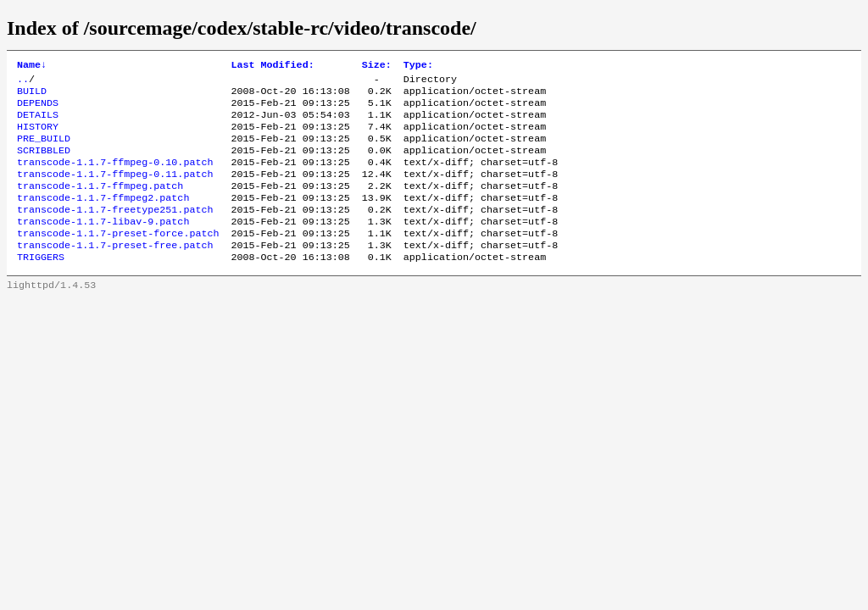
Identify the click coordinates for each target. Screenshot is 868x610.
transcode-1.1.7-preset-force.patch (118, 258)
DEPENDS (38, 109)
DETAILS (38, 123)
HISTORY (38, 136)
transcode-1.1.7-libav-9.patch (103, 245)
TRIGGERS (41, 286)
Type (418, 66)
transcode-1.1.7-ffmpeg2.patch (103, 218)
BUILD (32, 96)
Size (377, 66)
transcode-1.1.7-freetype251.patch (115, 231)
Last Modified (272, 66)
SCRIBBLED (44, 164)
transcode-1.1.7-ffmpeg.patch (100, 204)
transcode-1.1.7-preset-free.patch (115, 272)
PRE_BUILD (44, 150)
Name (32, 66)
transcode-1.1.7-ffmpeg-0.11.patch (115, 191)
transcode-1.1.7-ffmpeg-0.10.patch (115, 177)
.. (23, 82)
